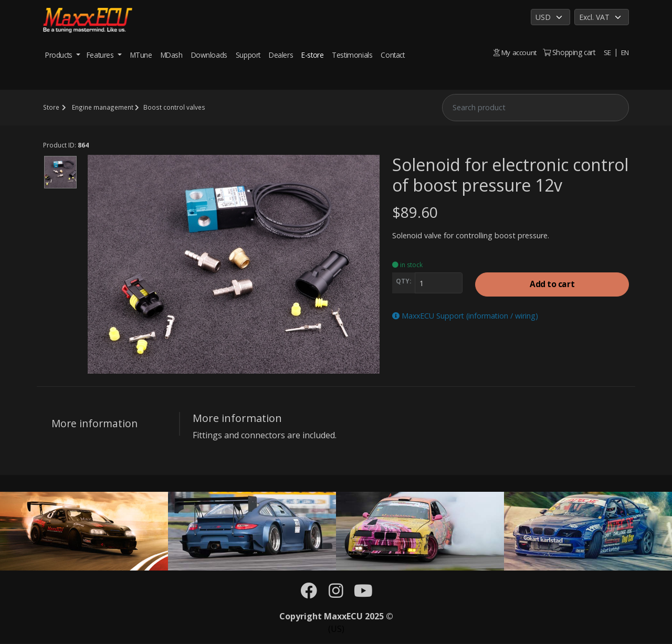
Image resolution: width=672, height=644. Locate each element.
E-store (312, 55)
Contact (392, 55)
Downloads (209, 55)
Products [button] (60, 55)
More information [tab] (94, 423)
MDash (172, 55)
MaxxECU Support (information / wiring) (466, 316)
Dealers (281, 55)
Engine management (102, 107)
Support (248, 55)
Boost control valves (172, 107)
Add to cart (552, 285)
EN (625, 52)
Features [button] (101, 55)
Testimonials (352, 55)
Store (51, 107)
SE (607, 52)
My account (514, 52)
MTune (141, 55)
